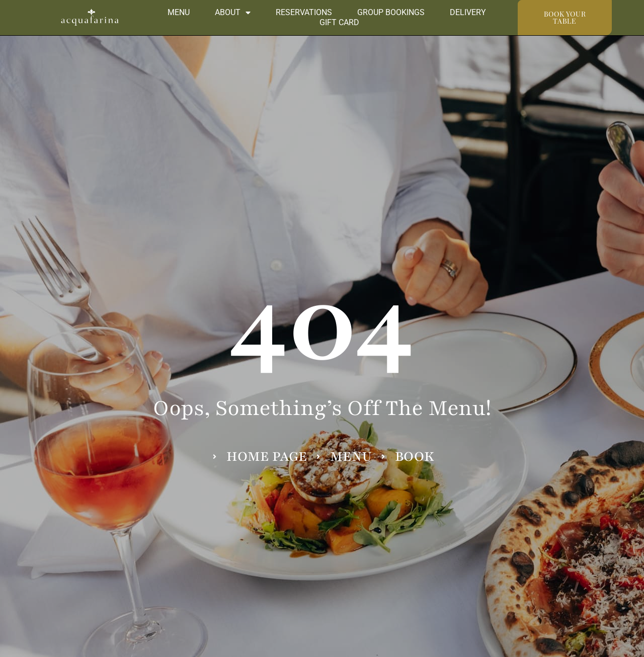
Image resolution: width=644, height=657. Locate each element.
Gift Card (339, 22)
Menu (179, 12)
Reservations (304, 12)
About (233, 13)
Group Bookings (391, 12)
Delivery (468, 12)
